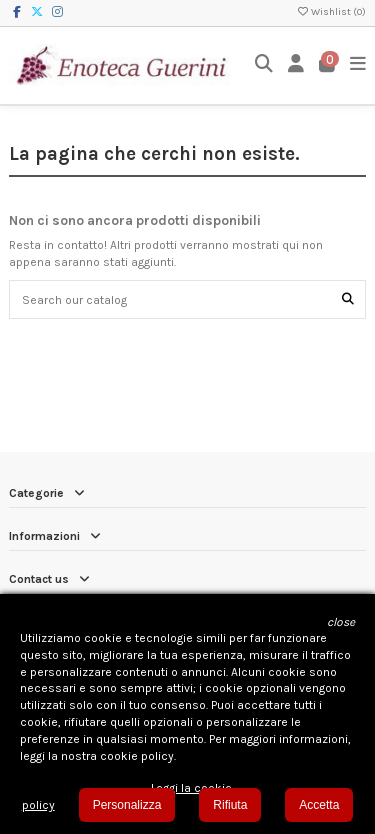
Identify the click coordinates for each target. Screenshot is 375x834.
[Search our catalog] (348, 299)
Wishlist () (331, 12)
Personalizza (127, 805)
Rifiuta (230, 805)
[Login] (296, 65)
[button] (341, 622)
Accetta (319, 805)
